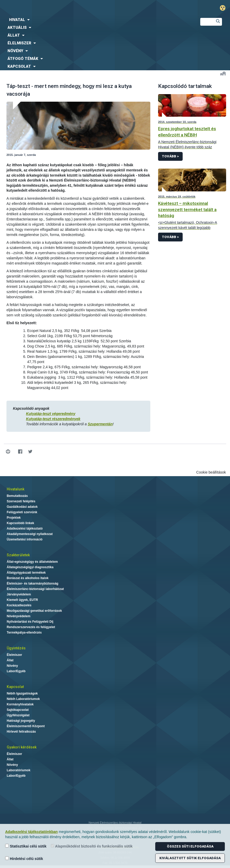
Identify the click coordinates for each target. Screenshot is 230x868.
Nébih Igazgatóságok (22, 693)
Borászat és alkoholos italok (28, 578)
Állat (10, 660)
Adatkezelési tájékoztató (25, 529)
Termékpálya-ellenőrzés (24, 633)
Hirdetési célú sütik (24, 859)
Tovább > (170, 156)
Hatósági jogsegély (21, 721)
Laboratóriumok (18, 770)
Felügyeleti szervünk (22, 512)
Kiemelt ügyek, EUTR (22, 600)
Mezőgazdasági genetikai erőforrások (34, 611)
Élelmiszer (14, 655)
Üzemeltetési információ (25, 539)
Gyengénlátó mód (225, 8)
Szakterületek (18, 555)
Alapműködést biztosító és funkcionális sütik (92, 846)
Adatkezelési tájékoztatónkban (31, 832)
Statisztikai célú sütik (26, 846)
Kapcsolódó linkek (20, 523)
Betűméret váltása (223, 74)
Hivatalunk (16, 489)
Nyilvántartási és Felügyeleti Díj (30, 622)
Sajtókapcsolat (18, 710)
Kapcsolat (15, 687)
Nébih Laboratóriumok (23, 699)
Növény (12, 666)
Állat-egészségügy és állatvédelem (32, 562)
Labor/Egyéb (16, 671)
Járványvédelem (19, 594)
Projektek (14, 518)
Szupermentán (100, 424)
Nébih (77, 8)
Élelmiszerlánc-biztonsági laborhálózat (35, 589)
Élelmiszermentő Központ (26, 726)
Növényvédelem (18, 616)
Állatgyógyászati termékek (26, 573)
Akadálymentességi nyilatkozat (30, 534)
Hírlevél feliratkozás (21, 732)
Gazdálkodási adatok (22, 507)
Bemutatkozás (17, 496)
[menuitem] (96, 20)
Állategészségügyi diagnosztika (30, 567)
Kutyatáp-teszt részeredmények (53, 419)
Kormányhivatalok (20, 704)
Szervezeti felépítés (21, 501)
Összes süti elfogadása (190, 846)
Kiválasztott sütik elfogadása (190, 858)
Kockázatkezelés (19, 605)
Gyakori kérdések (22, 747)
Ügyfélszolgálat (18, 715)
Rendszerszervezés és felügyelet (31, 627)
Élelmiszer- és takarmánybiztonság (32, 584)
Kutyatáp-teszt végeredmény (51, 414)
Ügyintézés (16, 648)
